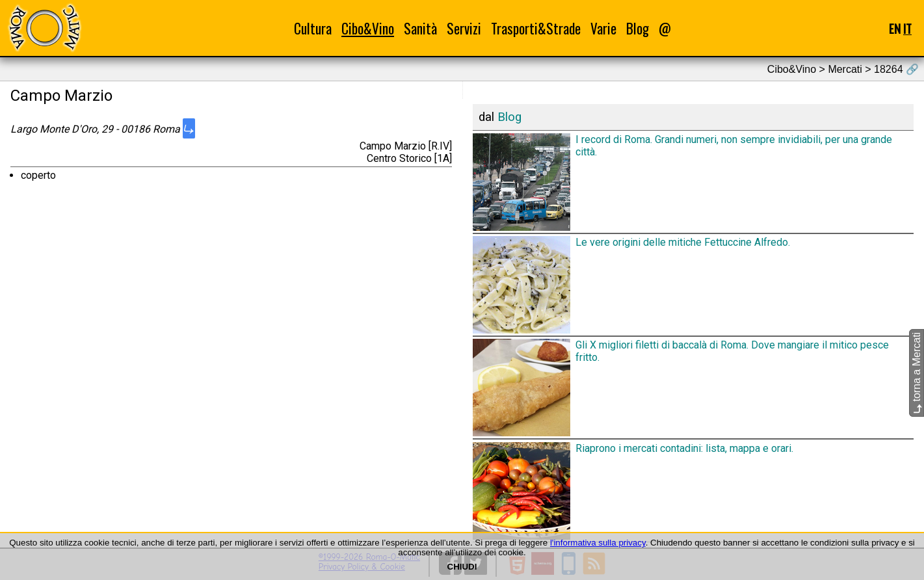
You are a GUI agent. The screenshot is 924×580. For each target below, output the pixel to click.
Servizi (464, 28)
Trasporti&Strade (536, 28)
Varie (603, 28)
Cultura (313, 28)
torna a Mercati (917, 373)
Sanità (420, 28)
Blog (638, 28)
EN (895, 28)
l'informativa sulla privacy (598, 543)
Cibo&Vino (368, 28)
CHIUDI (462, 567)
